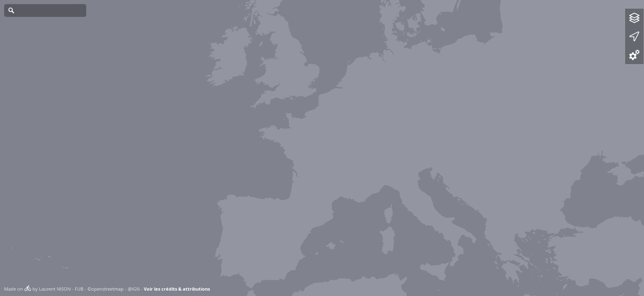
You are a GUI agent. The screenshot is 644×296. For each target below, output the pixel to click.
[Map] (322, 148)
